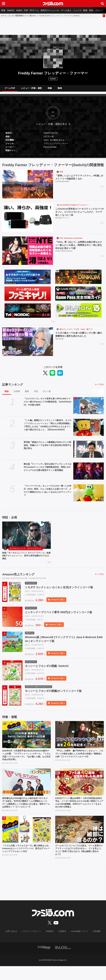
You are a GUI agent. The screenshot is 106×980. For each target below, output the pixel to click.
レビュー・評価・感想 (31, 89)
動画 (85, 10)
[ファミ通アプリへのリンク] (44, 961)
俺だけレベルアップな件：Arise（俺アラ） (77, 331)
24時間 (17, 394)
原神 (61, 174)
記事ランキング (13, 387)
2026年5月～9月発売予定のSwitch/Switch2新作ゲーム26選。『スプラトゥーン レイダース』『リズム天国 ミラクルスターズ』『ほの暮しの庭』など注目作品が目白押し (26, 762)
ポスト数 (47, 394)
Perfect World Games (64, 254)
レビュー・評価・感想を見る (52, 126)
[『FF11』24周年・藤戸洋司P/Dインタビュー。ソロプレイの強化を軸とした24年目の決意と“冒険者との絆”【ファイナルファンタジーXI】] (79, 741)
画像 (50, 89)
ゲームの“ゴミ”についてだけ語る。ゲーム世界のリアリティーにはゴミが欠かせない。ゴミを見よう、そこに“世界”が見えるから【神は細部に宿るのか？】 (79, 863)
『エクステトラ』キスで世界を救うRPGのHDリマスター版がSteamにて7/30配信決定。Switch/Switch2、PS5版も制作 (48, 404)
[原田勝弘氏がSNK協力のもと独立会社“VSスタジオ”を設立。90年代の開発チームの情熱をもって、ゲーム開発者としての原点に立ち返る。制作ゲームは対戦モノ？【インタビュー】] (27, 790)
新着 (3, 10)
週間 (27, 394)
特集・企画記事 (96, 10)
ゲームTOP (10, 89)
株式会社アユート (62, 221)
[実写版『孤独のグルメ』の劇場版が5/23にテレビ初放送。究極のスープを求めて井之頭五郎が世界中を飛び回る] (89, 452)
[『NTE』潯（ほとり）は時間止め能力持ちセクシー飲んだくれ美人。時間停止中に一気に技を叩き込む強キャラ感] (28, 253)
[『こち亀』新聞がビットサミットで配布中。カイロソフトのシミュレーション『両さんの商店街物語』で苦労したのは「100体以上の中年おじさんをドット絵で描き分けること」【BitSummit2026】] (89, 430)
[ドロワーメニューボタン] (4, 4)
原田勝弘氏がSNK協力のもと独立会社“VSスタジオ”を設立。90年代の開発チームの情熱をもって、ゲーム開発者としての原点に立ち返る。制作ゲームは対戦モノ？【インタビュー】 (26, 813)
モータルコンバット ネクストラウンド (26, 551)
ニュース (77, 10)
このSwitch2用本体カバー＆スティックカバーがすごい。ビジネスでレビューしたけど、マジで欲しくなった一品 (79, 214)
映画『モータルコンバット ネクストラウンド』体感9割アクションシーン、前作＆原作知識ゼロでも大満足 (25, 559)
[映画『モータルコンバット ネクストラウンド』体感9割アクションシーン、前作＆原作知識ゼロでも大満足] (27, 538)
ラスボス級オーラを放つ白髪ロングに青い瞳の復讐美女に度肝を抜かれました (79, 337)
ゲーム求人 (66, 10)
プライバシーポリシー (33, 945)
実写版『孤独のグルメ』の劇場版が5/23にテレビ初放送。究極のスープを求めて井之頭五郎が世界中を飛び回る (48, 448)
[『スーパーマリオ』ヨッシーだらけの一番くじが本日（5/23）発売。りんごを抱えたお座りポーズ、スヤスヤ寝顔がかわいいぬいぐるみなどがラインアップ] (89, 495)
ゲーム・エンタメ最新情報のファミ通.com (18, 16)
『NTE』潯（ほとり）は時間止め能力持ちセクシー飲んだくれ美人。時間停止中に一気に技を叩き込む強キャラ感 (79, 247)
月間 (36, 394)
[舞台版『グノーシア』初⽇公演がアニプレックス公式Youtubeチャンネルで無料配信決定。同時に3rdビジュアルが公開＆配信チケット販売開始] (89, 473)
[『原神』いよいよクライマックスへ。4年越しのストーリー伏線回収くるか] (28, 187)
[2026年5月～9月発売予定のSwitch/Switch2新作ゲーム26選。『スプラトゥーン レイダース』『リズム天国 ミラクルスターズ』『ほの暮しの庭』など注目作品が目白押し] (27, 741)
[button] (53, 157)
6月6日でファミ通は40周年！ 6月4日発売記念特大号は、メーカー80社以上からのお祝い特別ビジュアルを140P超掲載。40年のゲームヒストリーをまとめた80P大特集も (79, 811)
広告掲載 (94, 945)
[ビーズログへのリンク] (63, 961)
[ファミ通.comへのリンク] (53, 4)
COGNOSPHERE (62, 184)
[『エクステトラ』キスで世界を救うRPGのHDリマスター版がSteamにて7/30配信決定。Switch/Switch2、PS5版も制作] (89, 408)
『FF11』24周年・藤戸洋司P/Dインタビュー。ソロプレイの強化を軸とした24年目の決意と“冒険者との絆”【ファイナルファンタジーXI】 (79, 762)
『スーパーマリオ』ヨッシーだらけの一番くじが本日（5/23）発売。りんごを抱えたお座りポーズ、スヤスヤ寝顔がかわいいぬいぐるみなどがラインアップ (48, 493)
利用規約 (50, 945)
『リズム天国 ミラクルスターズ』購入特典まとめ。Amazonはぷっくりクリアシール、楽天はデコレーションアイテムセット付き (26, 862)
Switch (19, 10)
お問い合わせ (14, 945)
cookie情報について (78, 945)
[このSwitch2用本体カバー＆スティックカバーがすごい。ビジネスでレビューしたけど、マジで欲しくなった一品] (28, 220)
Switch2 (11, 10)
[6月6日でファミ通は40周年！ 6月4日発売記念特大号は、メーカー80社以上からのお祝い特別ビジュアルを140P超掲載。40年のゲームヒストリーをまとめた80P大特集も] (79, 790)
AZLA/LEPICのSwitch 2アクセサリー (74, 207)
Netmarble (59, 342)
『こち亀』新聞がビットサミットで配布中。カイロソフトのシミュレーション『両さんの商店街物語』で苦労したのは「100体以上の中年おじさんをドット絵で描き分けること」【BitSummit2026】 (48, 427)
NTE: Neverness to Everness (71, 241)
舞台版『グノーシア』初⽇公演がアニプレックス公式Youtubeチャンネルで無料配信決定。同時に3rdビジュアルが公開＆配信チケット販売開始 (48, 469)
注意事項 (62, 945)
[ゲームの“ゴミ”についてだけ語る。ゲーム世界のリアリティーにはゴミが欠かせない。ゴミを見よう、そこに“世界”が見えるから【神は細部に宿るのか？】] (79, 842)
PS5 (26, 10)
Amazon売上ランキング (18, 578)
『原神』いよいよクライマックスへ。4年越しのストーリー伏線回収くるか (79, 180)
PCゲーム (34, 10)
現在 (7, 394)
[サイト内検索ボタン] (102, 4)
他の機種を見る (56, 142)
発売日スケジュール (50, 10)
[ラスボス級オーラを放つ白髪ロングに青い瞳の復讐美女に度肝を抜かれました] (28, 344)
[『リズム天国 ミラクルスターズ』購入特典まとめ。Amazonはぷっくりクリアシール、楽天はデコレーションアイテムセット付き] (27, 842)
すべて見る (99, 387)
